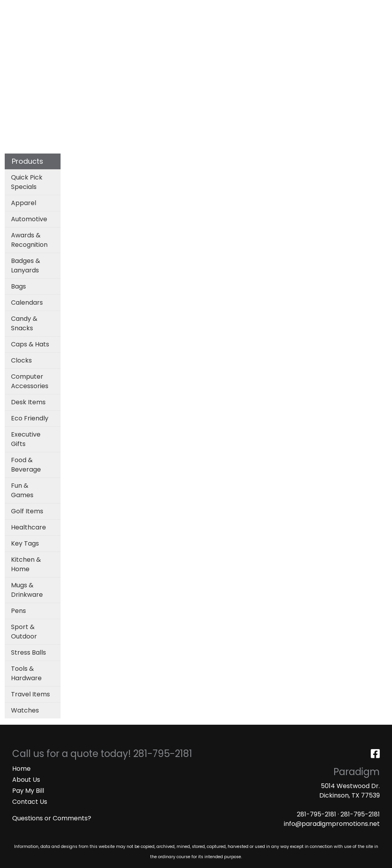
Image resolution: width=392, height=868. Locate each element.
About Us (26, 780)
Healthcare (29, 527)
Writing (331, 52)
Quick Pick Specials (27, 182)
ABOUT (42, 8)
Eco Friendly (30, 418)
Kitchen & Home (26, 564)
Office (238, 52)
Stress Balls (29, 652)
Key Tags (25, 543)
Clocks (21, 360)
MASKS (18, 26)
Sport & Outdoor (24, 632)
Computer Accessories (30, 381)
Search (282, 8)
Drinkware (196, 52)
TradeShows (283, 52)
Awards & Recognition (29, 240)
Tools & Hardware (26, 673)
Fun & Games (22, 490)
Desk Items (28, 402)
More (367, 52)
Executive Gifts (26, 439)
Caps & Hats (30, 344)
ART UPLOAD (152, 8)
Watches (25, 710)
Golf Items (27, 511)
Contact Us (30, 802)
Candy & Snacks (24, 323)
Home (21, 769)
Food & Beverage (26, 465)
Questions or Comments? (52, 818)
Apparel (121, 52)
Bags (156, 52)
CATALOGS (110, 8)
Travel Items (30, 694)
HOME (17, 8)
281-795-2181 (317, 814)
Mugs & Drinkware (27, 590)
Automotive (29, 219)
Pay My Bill (28, 791)
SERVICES (73, 8)
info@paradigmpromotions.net (332, 824)
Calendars (27, 303)
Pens (18, 611)
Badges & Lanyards (26, 266)
